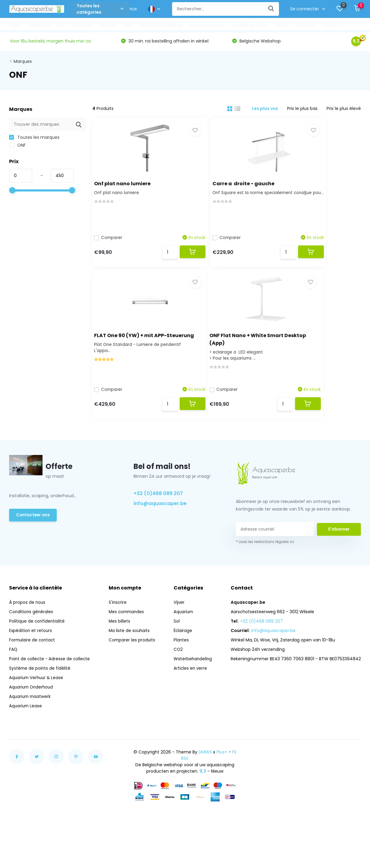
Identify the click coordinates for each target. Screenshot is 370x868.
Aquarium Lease (26, 720)
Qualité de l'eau (250, 25)
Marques (23, 63)
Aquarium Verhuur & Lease (37, 692)
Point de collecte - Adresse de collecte (50, 673)
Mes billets (120, 635)
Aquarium (39, 25)
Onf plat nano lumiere (127, 185)
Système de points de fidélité (40, 682)
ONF (17, 147)
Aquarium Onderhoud (32, 701)
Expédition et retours (31, 645)
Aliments (305, 25)
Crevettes (333, 25)
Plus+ (222, 766)
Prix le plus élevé (344, 111)
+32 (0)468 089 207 (158, 508)
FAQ (13, 664)
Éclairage (82, 25)
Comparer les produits (133, 654)
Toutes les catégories (100, 9)
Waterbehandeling (161, 25)
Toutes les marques (34, 139)
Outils (281, 25)
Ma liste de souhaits (130, 645)
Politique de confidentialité (37, 635)
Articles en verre (207, 25)
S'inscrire (118, 617)
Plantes (108, 25)
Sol (61, 25)
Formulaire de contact (33, 654)
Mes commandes (128, 626)
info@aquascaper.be (160, 518)
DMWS (205, 766)
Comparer (113, 239)
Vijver (15, 25)
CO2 (128, 25)
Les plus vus (265, 111)
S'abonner (339, 543)
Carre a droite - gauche (222, 185)
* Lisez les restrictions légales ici (265, 556)
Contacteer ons (34, 530)
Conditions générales (32, 626)
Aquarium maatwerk (31, 711)
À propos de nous (27, 617)
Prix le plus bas (302, 111)
